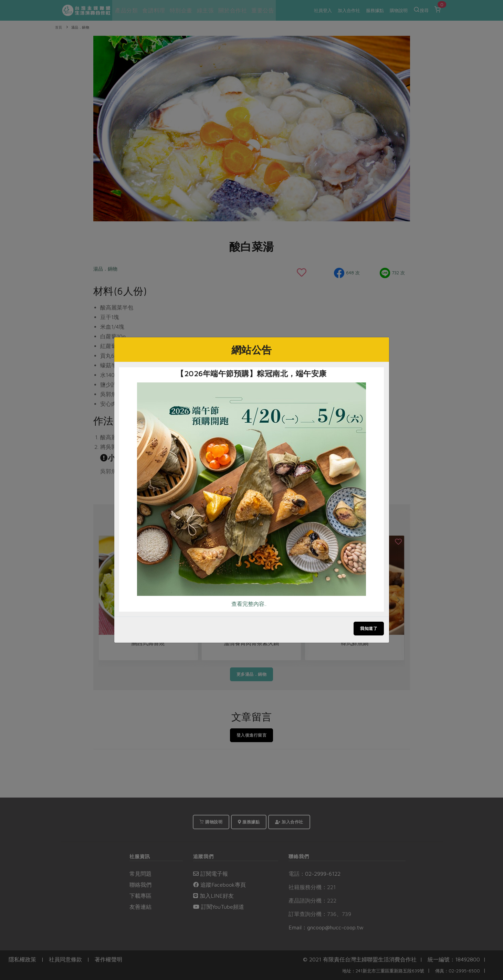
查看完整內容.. (249, 604)
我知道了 (369, 628)
